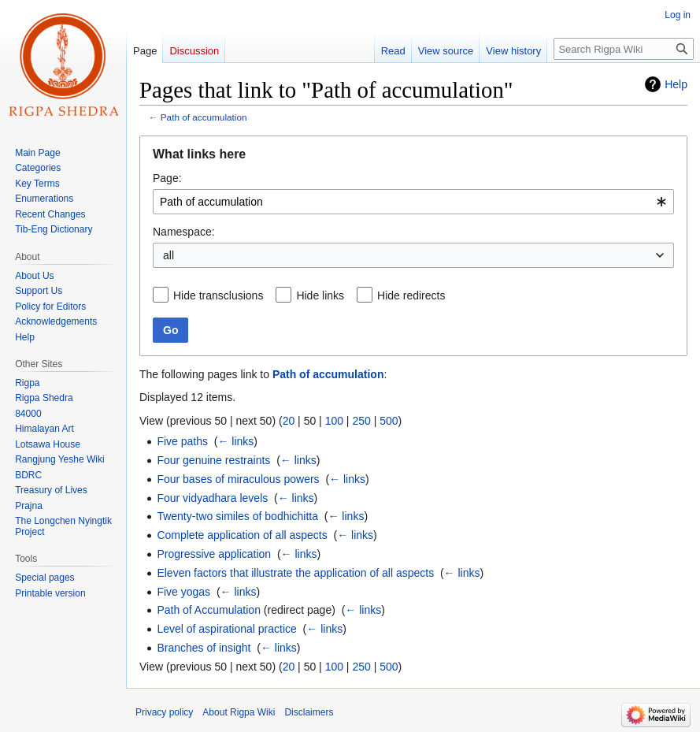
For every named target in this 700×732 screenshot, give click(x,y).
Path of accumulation (204, 117)
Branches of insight (204, 648)
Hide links (320, 295)
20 (289, 421)
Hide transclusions (218, 295)
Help (676, 84)
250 (361, 421)
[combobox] (413, 202)
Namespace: (184, 232)
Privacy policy (164, 712)
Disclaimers (309, 712)
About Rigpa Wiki (239, 712)
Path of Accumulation (209, 610)
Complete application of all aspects (242, 535)
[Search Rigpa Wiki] (624, 49)
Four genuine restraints (213, 460)
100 (334, 421)
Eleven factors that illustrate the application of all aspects (295, 573)
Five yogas (183, 592)
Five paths (182, 441)
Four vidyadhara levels (212, 498)
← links (235, 441)
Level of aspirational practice (226, 629)
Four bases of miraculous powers (238, 479)
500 (389, 421)
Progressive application (214, 554)
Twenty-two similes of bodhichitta (237, 516)
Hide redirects (411, 295)
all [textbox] (169, 255)
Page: (167, 178)
